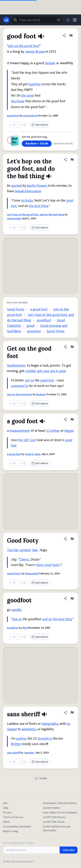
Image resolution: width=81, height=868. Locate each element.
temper (50, 63)
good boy (34, 331)
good (30, 326)
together (35, 84)
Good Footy (16, 309)
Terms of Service (13, 817)
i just (33, 440)
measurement (20, 431)
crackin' (30, 371)
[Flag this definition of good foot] (71, 36)
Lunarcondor (14, 219)
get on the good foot (24, 46)
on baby (27, 200)
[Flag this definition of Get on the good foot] (72, 347)
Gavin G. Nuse (33, 454)
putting (21, 739)
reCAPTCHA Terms (54, 822)
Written (16, 744)
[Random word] (58, 20)
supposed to (20, 386)
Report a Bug (11, 831)
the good (28, 96)
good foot (13, 116)
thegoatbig (32, 574)
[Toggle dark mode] (68, 20)
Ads (5, 803)
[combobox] (37, 20)
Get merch (40, 125)
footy (56, 565)
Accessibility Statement (17, 827)
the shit (23, 440)
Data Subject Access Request (60, 813)
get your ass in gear (51, 371)
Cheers (24, 559)
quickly (17, 610)
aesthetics (29, 729)
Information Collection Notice (60, 803)
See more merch (63, 144)
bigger (69, 431)
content (25, 550)
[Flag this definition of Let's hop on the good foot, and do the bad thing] (72, 160)
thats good (44, 565)
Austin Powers (37, 186)
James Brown (35, 52)
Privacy (7, 813)
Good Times (56, 331)
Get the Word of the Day (18, 843)
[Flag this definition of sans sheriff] (72, 713)
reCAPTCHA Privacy (54, 817)
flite (25, 628)
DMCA (6, 822)
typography (50, 724)
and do (47, 619)
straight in (45, 739)
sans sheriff (13, 753)
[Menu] (75, 20)
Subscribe (69, 850)
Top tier (13, 550)
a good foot (39, 309)
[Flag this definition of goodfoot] (72, 599)
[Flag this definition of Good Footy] (72, 539)
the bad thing (39, 206)
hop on (17, 619)
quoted (16, 186)
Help (6, 808)
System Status (51, 808)
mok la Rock (30, 116)
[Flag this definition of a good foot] (72, 419)
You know (18, 101)
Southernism (16, 366)
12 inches (53, 431)
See (35, 550)
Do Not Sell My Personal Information (57, 829)
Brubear (41, 394)
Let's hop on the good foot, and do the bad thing (36, 215)
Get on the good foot (20, 394)
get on (29, 380)
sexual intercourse (28, 191)
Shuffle (40, 778)
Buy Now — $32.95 (37, 144)
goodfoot (44, 320)
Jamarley (29, 753)
